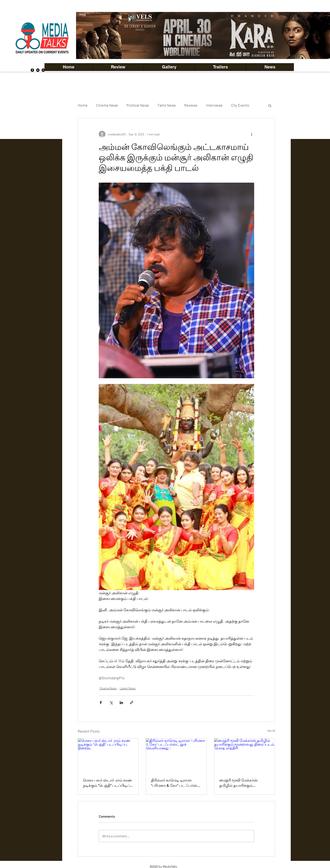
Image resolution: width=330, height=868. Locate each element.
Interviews (214, 105)
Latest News (128, 688)
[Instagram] (43, 70)
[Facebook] (32, 70)
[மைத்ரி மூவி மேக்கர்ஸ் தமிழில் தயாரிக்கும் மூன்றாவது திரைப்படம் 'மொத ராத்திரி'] (245, 755)
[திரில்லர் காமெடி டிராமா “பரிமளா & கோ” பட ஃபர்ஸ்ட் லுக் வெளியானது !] (176, 755)
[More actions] (252, 134)
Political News (138, 105)
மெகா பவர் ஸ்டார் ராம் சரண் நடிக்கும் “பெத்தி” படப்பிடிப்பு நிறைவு (108, 783)
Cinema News (107, 105)
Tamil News (167, 105)
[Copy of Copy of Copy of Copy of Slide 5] (214, 50)
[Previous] (86, 35)
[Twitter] (38, 70)
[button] (169, 67)
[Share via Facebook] (101, 702)
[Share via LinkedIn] (121, 702)
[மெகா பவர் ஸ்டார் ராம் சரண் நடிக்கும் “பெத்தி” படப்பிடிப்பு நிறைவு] (108, 755)
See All (271, 731)
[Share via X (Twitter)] (111, 702)
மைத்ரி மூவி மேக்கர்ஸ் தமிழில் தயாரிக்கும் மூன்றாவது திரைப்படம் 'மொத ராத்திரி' (239, 783)
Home (83, 105)
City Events (240, 105)
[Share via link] (132, 702)
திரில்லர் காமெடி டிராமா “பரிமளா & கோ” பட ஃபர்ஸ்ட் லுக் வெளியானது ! (176, 783)
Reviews (191, 105)
